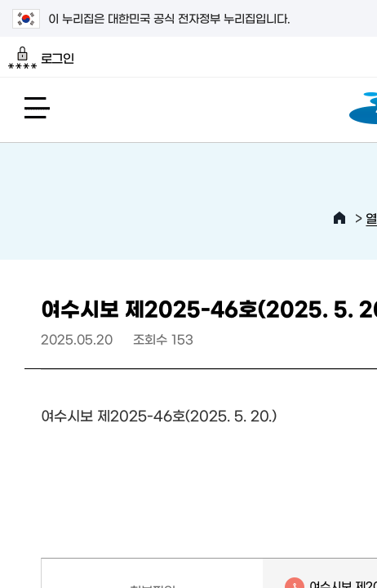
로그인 (41, 58)
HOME (339, 218)
